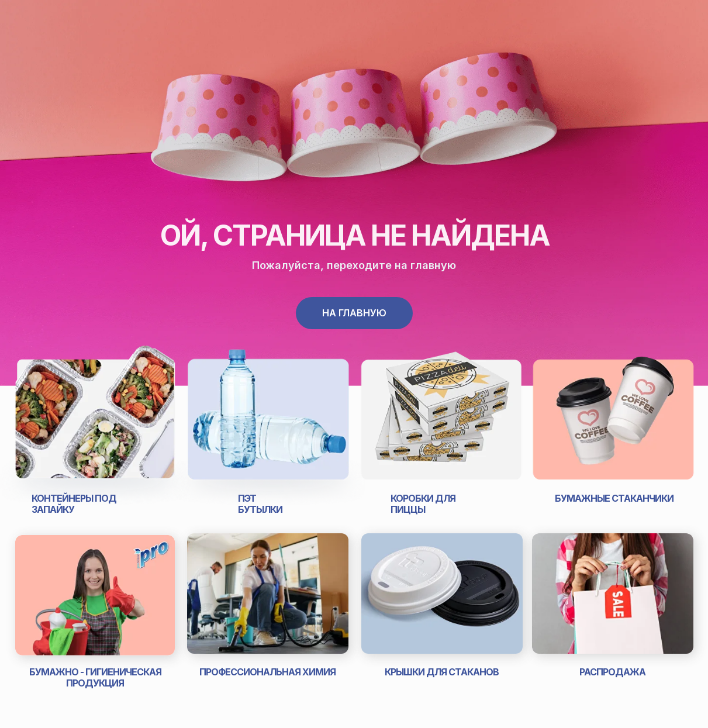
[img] (269, 421)
